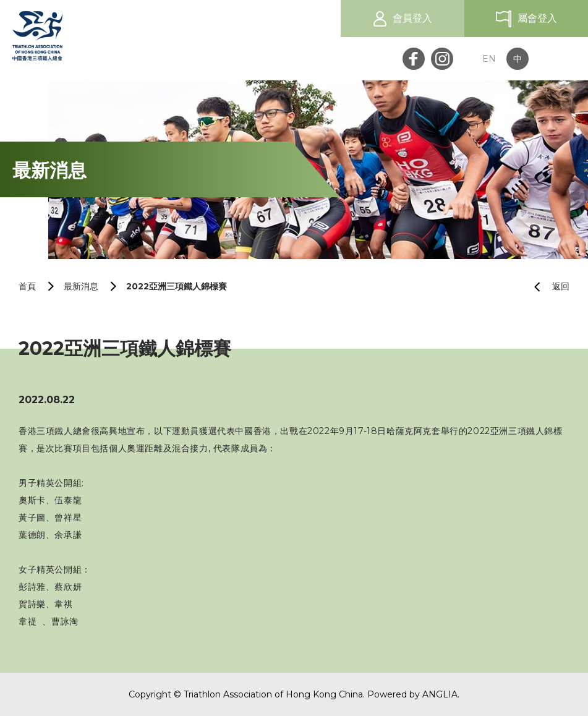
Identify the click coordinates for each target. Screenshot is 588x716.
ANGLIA (440, 694)
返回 (547, 287)
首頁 (27, 286)
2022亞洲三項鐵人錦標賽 (177, 286)
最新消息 (81, 286)
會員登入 (412, 18)
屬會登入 (537, 18)
